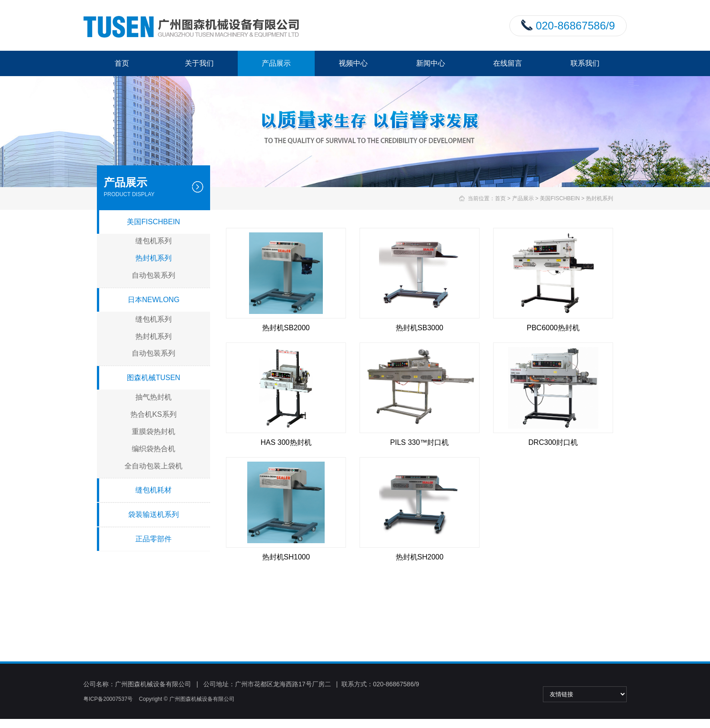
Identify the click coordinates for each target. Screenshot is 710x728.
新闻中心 (431, 63)
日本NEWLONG (154, 300)
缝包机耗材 (154, 490)
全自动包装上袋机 (154, 466)
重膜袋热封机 (154, 431)
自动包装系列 (154, 275)
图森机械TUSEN (154, 378)
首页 (122, 63)
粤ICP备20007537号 (108, 699)
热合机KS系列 (153, 414)
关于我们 (199, 63)
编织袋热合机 (154, 449)
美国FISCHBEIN (560, 198)
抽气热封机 (154, 397)
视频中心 (353, 63)
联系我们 (585, 63)
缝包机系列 (154, 241)
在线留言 (508, 63)
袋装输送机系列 (154, 514)
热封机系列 (600, 198)
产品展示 (276, 63)
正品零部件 (154, 539)
